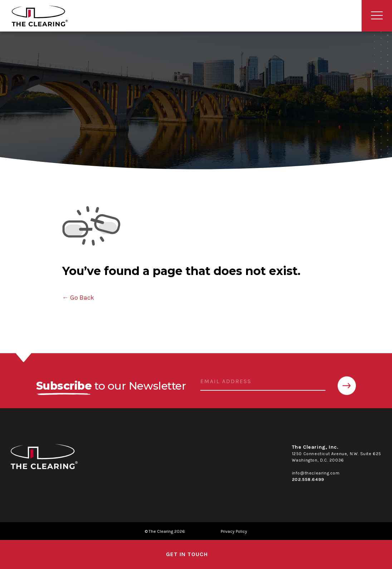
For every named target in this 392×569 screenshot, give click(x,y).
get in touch (187, 554)
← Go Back (78, 298)
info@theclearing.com (316, 473)
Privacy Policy (234, 531)
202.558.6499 (308, 479)
